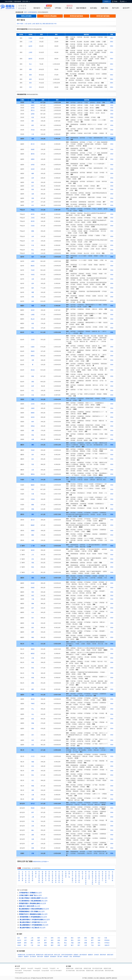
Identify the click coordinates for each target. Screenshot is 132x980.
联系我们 (91, 978)
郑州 (18, 24)
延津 (33, 386)
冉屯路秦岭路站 (106, 877)
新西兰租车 (110, 955)
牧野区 (33, 356)
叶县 (33, 245)
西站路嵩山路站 (79, 877)
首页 (25, 12)
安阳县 (33, 426)
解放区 (33, 266)
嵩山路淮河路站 (52, 877)
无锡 (72, 943)
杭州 (79, 938)
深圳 (52, 938)
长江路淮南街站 (29, 877)
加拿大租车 (40, 957)
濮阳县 (33, 474)
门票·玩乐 (68, 8)
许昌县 (33, 499)
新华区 (33, 214)
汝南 (33, 839)
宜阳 (33, 198)
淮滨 (33, 740)
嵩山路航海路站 (39, 877)
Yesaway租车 (37, 971)
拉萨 (65, 945)
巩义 (41, 24)
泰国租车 (47, 957)
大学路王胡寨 (22, 876)
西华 (33, 771)
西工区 (33, 144)
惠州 (52, 945)
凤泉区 (33, 351)
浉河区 (33, 699)
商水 (33, 775)
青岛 (72, 940)
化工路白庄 (109, 875)
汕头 (39, 945)
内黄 (33, 439)
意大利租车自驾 (31, 955)
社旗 (33, 623)
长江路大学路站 (26, 877)
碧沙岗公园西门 (72, 877)
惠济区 (38, 24)
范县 (33, 464)
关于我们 (85, 978)
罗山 (33, 709)
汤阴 (33, 431)
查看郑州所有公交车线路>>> (41, 862)
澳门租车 (60, 957)
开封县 (33, 130)
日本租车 (96, 955)
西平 (33, 812)
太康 (33, 795)
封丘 (33, 391)
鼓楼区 (33, 105)
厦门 (45, 940)
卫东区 (33, 218)
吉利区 (33, 165)
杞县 (33, 117)
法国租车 (20, 957)
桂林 (99, 940)
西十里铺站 (89, 875)
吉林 (79, 943)
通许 (33, 121)
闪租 (71, 957)
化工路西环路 (113, 876)
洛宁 (33, 202)
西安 (86, 938)
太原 (25, 940)
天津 (25, 938)
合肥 (32, 940)
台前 (33, 470)
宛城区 (33, 588)
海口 (25, 945)
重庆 (39, 938)
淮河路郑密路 (49, 876)
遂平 (33, 844)
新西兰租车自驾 (49, 955)
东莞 (59, 945)
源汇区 (33, 520)
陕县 (33, 567)
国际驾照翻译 (81, 8)
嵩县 (33, 189)
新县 (33, 719)
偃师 (33, 174)
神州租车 (66, 957)
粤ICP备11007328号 (47, 978)
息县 (33, 745)
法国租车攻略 (78, 968)
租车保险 (94, 8)
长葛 (33, 494)
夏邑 (33, 689)
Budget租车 (38, 968)
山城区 (33, 315)
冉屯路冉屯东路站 (99, 878)
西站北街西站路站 (86, 878)
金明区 (33, 114)
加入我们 (97, 978)
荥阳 (44, 24)
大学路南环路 (19, 876)
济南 (65, 940)
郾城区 (33, 525)
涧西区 (33, 159)
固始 (33, 729)
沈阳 (65, 938)
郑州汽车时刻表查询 (67, 955)
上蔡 (33, 817)
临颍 (33, 540)
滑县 (33, 435)
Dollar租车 (45, 968)
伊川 (33, 205)
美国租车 (76, 955)
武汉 (59, 938)
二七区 (26, 24)
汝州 (33, 236)
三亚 (32, 945)
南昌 (59, 940)
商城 (33, 723)
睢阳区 (33, 654)
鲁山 (33, 250)
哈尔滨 (19, 940)
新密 (47, 24)
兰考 (33, 134)
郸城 (33, 786)
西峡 (33, 604)
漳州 (99, 945)
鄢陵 (33, 505)
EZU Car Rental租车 (56, 971)
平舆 (33, 821)
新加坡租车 (53, 957)
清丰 (33, 455)
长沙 (99, 938)
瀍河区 (33, 154)
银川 (72, 945)
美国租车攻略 (70, 968)
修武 (33, 288)
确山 (33, 830)
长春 (106, 938)
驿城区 (33, 808)
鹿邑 (33, 799)
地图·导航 (104, 8)
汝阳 (33, 194)
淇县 (33, 328)
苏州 (92, 943)
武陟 (33, 297)
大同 (86, 945)
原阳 (33, 382)
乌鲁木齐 (107, 945)
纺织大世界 (82, 875)
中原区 (21, 24)
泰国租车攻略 (87, 968)
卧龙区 (33, 583)
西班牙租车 (103, 955)
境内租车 (47, 8)
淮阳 (33, 790)
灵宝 (33, 559)
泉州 (52, 940)
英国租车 (26, 957)
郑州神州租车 (77, 957)
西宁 (79, 945)
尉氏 (33, 125)
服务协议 (115, 978)
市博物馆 (66, 874)
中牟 (55, 24)
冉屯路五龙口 (103, 876)
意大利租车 (33, 957)
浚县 (33, 323)
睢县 (33, 668)
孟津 (33, 178)
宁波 (92, 945)
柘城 (33, 678)
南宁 (92, 940)
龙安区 (33, 417)
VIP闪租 (58, 8)
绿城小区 (36, 874)
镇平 (33, 608)
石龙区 (33, 226)
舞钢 (33, 231)
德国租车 (90, 955)
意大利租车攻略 (70, 971)
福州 (39, 940)
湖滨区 (33, 550)
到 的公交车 (30, 893)
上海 (32, 938)
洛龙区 (33, 169)
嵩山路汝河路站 (56, 877)
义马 (33, 555)
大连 (86, 940)
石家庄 (19, 945)
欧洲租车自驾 (22, 955)
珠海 (45, 945)
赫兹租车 (24, 968)
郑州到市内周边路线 (50, 16)
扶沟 (33, 766)
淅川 (33, 618)
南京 (72, 938)
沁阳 (33, 279)
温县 (33, 301)
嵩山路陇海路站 (59, 877)
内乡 (33, 612)
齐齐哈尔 (107, 943)
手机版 (115, 1)
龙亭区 (33, 108)
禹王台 (33, 110)
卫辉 (33, 360)
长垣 (33, 395)
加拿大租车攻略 (80, 971)
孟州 (33, 283)
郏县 (33, 253)
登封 (52, 24)
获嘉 (33, 376)
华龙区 (33, 450)
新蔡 (33, 848)
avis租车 (17, 968)
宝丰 (33, 241)
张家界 (19, 943)
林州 (33, 422)
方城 (33, 599)
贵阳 (52, 943)
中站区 (33, 270)
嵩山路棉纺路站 (76, 877)
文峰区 (33, 408)
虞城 (33, 683)
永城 (33, 658)
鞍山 (65, 943)
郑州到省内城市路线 (76, 16)
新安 (33, 182)
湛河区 (33, 221)
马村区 (33, 275)
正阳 (33, 826)
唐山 (59, 943)
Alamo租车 (30, 968)
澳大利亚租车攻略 (97, 968)
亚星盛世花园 (32, 876)
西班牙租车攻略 (109, 971)
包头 (99, 943)
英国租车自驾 (40, 955)
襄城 (33, 509)
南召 (33, 596)
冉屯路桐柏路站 (96, 877)
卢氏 (33, 572)
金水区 (30, 24)
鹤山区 (33, 319)
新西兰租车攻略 (99, 971)
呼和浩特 (107, 940)
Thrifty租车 (52, 968)
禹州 (33, 489)
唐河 (33, 628)
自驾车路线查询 (32, 12)
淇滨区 (33, 310)
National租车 (18, 971)
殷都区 (33, 413)
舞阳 (33, 535)
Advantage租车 (19, 973)
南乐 (33, 459)
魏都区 (33, 485)
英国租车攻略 (90, 971)
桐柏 (33, 637)
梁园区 (33, 649)
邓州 (33, 592)
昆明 (25, 943)
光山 (33, 714)
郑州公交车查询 (26, 16)
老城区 (33, 149)
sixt (58, 968)
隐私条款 (103, 978)
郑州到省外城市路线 (103, 16)
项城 (33, 762)
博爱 (33, 292)
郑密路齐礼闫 (46, 876)
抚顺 (86, 943)
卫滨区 (33, 340)
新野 (33, 632)
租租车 (7, 7)
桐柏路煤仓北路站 (93, 878)
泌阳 (33, 835)
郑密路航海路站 (42, 877)
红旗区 (33, 347)
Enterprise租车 (27, 971)
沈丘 (33, 780)
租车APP (126, 8)
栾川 (33, 186)
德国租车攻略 (107, 968)
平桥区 (33, 704)
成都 (92, 938)
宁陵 (33, 673)
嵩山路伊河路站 (62, 877)
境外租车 (37, 8)
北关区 (33, 404)
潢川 (33, 735)
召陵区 (33, 531)
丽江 (32, 943)
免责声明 (109, 978)
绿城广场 (69, 874)
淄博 (45, 943)
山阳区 (33, 261)
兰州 (39, 943)
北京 (19, 938)
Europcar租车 (45, 971)
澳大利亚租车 (83, 955)
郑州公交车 (57, 955)
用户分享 (115, 8)
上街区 (34, 24)
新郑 (50, 24)
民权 (33, 662)
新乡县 (33, 370)
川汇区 (33, 756)
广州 (45, 938)
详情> (112, 38)
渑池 (33, 563)
